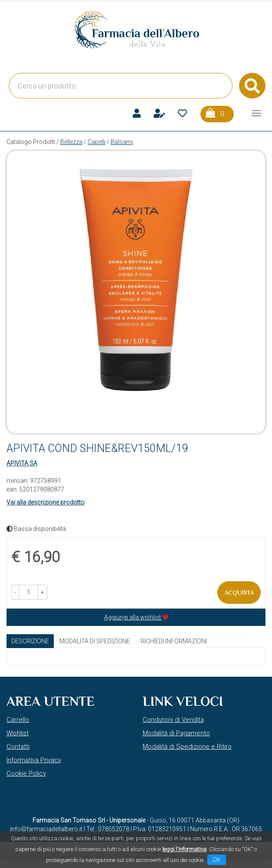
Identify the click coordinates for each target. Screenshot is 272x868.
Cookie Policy (26, 773)
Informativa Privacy (34, 760)
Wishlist (18, 733)
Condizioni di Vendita (173, 720)
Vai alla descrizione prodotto (46, 502)
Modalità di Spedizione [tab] (95, 641)
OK (217, 860)
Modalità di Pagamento (176, 733)
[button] (15, 592)
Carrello (18, 720)
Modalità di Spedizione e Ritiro (187, 747)
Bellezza (71, 142)
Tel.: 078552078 (108, 829)
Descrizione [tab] (30, 641)
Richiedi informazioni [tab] (174, 641)
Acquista (239, 593)
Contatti (18, 747)
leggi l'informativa (184, 849)
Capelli (97, 142)
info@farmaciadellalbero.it (46, 829)
